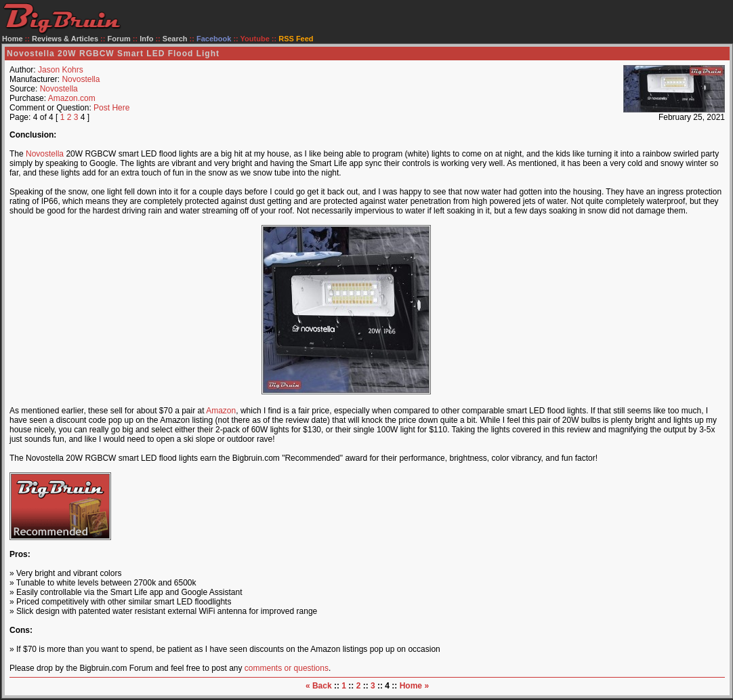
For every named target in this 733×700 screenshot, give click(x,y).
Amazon (221, 411)
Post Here (111, 108)
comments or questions (287, 668)
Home (13, 39)
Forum (119, 39)
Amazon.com (72, 98)
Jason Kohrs (61, 70)
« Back (319, 686)
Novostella (81, 79)
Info (146, 39)
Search (175, 39)
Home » (414, 686)
